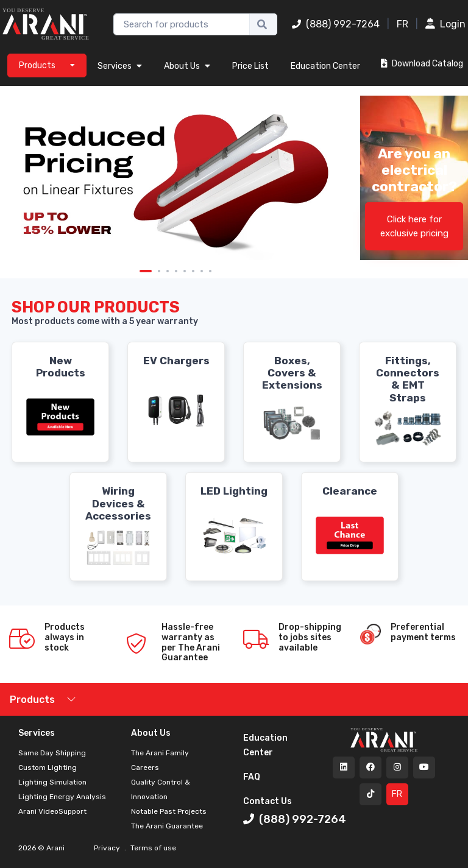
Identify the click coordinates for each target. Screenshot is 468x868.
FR (402, 24)
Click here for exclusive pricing (414, 226)
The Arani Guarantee (167, 826)
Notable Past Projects (169, 811)
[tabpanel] (175, 178)
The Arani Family (160, 753)
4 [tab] (176, 271)
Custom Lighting (48, 767)
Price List (250, 66)
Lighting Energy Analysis (62, 797)
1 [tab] (146, 271)
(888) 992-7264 (336, 24)
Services (120, 66)
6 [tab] (193, 271)
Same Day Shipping (52, 753)
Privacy (108, 848)
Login (445, 24)
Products (32, 700)
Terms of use (152, 848)
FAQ (252, 777)
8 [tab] (210, 271)
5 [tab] (185, 271)
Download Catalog (422, 64)
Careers (145, 767)
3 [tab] (168, 271)
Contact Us (268, 801)
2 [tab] (159, 271)
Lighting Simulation (52, 782)
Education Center (325, 66)
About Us (187, 66)
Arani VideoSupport (52, 811)
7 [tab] (202, 271)
